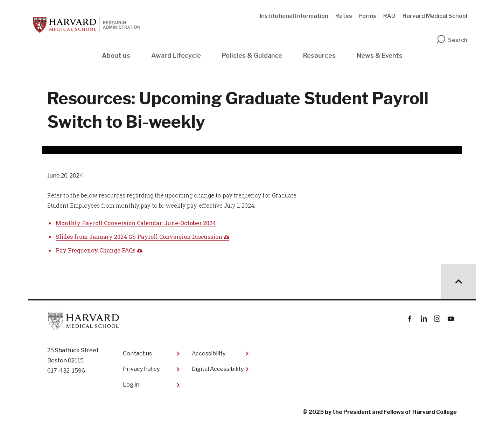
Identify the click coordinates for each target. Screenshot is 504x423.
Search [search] (451, 40)
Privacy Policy (141, 369)
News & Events (380, 56)
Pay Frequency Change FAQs (96, 250)
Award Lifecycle (176, 56)
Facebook (410, 319)
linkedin (423, 319)
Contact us (137, 353)
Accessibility (209, 353)
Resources (319, 56)
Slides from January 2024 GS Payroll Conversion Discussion (139, 237)
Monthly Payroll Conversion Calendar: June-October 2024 (136, 223)
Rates (344, 16)
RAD (389, 16)
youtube (451, 319)
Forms (368, 16)
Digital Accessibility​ (218, 369)
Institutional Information (294, 16)
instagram (437, 319)
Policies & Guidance (252, 56)
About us (116, 56)
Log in (131, 385)
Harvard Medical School (435, 16)
